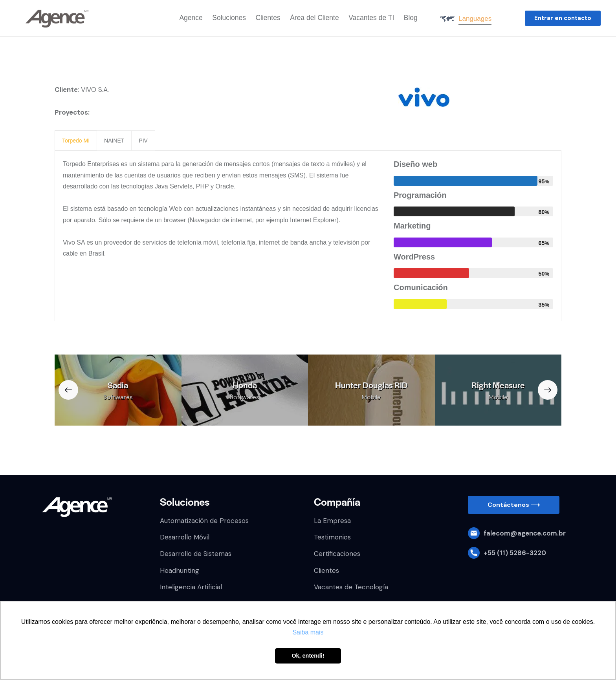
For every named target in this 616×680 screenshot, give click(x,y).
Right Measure (498, 385)
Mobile (371, 397)
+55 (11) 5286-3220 (515, 553)
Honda (245, 385)
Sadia (118, 385)
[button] (563, 18)
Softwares (118, 397)
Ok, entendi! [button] (308, 656)
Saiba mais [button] (308, 632)
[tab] (76, 141)
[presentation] (76, 141)
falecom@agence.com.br (525, 533)
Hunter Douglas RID (371, 385)
